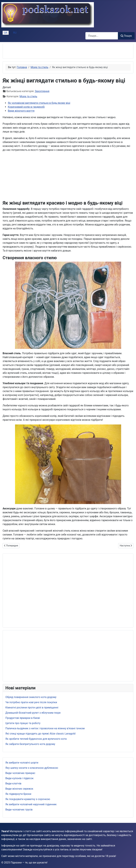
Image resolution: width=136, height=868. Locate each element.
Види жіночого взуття (21, 111)
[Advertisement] (44, 51)
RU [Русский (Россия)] (15, 33)
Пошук (126, 36)
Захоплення (42, 91)
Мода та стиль (28, 96)
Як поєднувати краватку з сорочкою (28, 799)
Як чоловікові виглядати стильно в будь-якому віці (39, 103)
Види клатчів (13, 783)
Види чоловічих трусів (19, 810)
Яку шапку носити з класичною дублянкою (32, 768)
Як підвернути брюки (18, 794)
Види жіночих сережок (19, 789)
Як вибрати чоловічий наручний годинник (31, 804)
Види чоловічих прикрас (20, 773)
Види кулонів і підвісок (19, 778)
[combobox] (102, 36)
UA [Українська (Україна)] (6, 33)
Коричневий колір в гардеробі (26, 107)
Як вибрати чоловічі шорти (22, 763)
